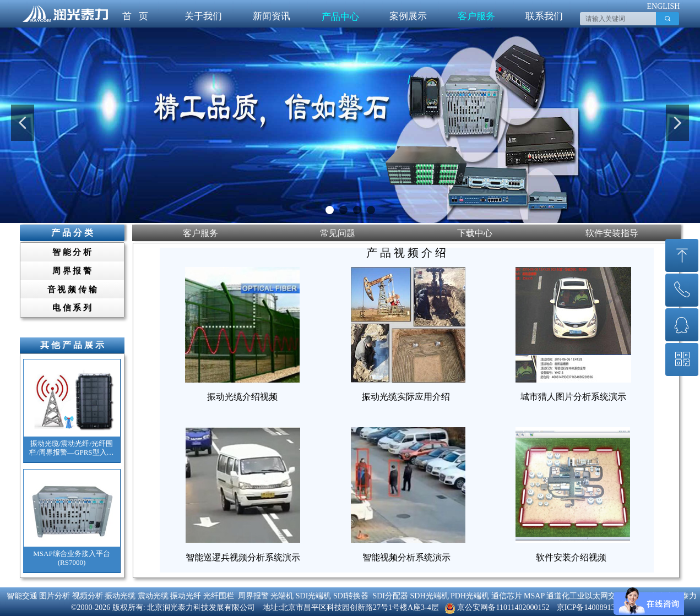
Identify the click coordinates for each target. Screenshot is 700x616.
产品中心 (340, 17)
